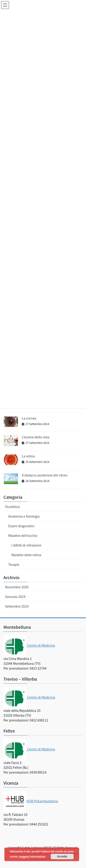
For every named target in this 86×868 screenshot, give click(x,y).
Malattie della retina (26, 555)
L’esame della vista (36, 437)
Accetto (62, 857)
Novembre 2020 (17, 587)
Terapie (14, 564)
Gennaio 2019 (15, 597)
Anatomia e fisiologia (24, 516)
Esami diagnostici (21, 526)
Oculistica (12, 507)
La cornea (29, 418)
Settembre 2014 (17, 606)
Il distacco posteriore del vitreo (45, 475)
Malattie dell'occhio (23, 535)
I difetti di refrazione (26, 545)
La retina (28, 456)
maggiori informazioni (32, 857)
